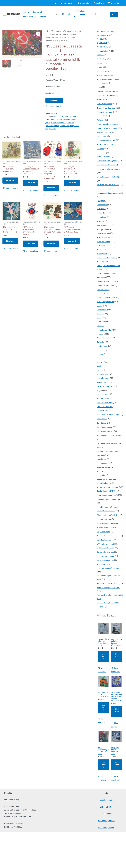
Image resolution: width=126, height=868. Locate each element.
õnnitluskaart (64, 126)
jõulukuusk (49, 126)
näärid (57, 126)
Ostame (42, 17)
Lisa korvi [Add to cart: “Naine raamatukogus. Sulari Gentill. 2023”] (104, 819)
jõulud (48, 123)
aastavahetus (62, 120)
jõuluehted (70, 123)
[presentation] (43, 12)
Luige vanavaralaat (63, 3)
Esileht (48, 31)
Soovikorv (99, 3)
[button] (38, 34)
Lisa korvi (54, 100)
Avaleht (26, 12)
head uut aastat (73, 120)
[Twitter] (69, 14)
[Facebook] (63, 14)
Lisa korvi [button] (10, 180)
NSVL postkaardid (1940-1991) (66, 116)
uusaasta (52, 129)
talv (47, 129)
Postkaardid (29, 17)
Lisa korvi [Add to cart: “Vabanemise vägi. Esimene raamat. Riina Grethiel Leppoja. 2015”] (117, 765)
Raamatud (38, 12)
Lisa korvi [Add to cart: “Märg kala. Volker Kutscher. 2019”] (117, 819)
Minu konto (114, 3)
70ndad (53, 120)
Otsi (114, 14)
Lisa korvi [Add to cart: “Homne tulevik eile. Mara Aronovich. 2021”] (104, 704)
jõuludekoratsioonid (58, 123)
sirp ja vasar (74, 126)
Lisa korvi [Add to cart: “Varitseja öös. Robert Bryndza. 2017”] (104, 758)
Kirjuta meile (83, 3)
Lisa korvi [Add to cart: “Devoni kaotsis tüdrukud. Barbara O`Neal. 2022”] (117, 704)
